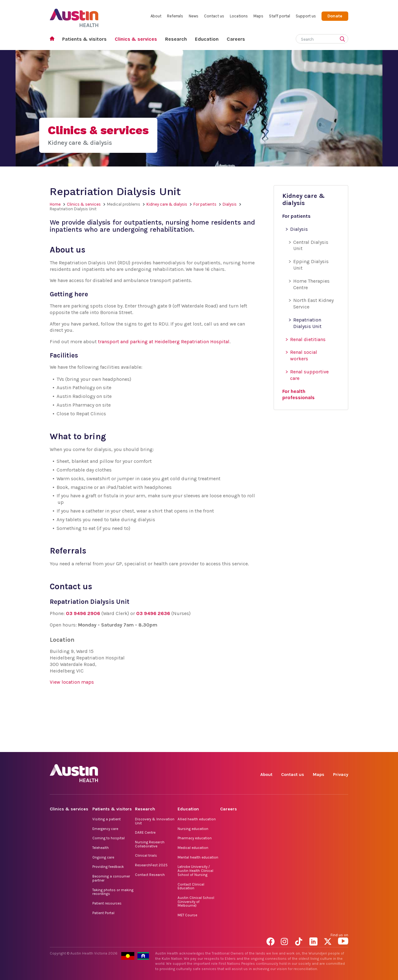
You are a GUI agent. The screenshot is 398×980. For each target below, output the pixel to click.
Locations (239, 16)
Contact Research (150, 875)
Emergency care (105, 829)
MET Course (187, 915)
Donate (335, 16)
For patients (205, 204)
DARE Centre (145, 832)
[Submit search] (344, 39)
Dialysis (230, 204)
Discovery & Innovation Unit (155, 821)
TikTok (300, 745)
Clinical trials (146, 855)
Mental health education (198, 857)
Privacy (341, 775)
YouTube (343, 745)
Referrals (175, 16)
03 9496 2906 (83, 613)
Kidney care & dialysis (167, 204)
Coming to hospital (109, 838)
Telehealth (101, 848)
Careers (236, 39)
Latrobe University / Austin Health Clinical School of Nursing (195, 871)
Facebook (272, 745)
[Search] (315, 38)
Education (207, 39)
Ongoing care (103, 857)
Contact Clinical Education (191, 886)
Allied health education (197, 819)
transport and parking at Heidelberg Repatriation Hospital (164, 342)
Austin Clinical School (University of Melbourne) (196, 902)
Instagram (286, 745)
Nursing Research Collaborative (150, 844)
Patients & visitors (84, 39)
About (156, 16)
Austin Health (74, 15)
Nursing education (193, 829)
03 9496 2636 (153, 613)
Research (176, 39)
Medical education (193, 848)
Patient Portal (103, 913)
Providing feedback (108, 867)
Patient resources (107, 903)
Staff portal (280, 16)
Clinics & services (136, 39)
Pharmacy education (195, 838)
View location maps (72, 682)
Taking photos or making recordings (113, 892)
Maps (258, 16)
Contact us (214, 16)
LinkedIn (315, 745)
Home (54, 39)
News (194, 16)
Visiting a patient (106, 819)
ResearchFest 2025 (151, 865)
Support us (306, 16)
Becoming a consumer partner (111, 878)
